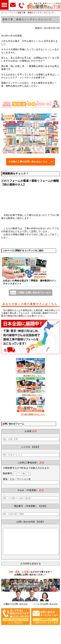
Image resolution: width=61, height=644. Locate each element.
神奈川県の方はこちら (32, 395)
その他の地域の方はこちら (33, 414)
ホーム (4, 13)
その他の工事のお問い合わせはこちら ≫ (30, 162)
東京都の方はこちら (32, 376)
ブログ (12, 13)
